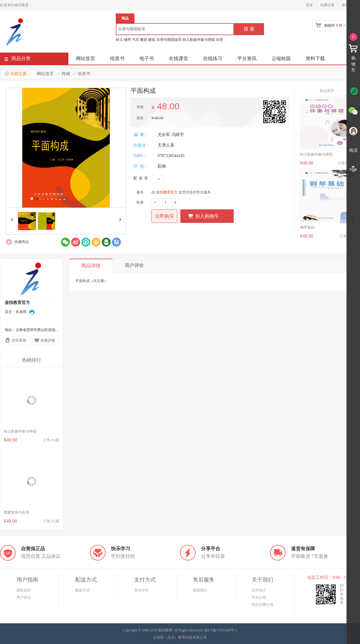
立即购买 (164, 216)
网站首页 (85, 58)
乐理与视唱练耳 (169, 40)
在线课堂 (178, 58)
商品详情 (91, 266)
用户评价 (134, 265)
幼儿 (119, 40)
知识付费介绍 (262, 605)
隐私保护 (24, 590)
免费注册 (327, 5)
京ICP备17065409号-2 (221, 630)
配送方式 (82, 590)
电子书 (147, 58)
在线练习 (213, 58)
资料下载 (315, 58)
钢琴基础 (307, 227)
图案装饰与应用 (16, 512)
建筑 (152, 40)
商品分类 (18, 60)
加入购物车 (203, 216)
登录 (309, 5)
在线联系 (32, 312)
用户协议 (24, 597)
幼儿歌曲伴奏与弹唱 (199, 40)
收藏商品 (22, 242)
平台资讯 (247, 58)
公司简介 (259, 590)
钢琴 (127, 40)
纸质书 (117, 58)
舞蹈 (144, 40)
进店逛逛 (19, 340)
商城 (66, 74)
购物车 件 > (335, 26)
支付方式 (141, 590)
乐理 (219, 40)
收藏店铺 (48, 340)
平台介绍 (259, 597)
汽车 (136, 40)
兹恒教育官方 (167, 192)
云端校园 (281, 58)
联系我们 (200, 590)
